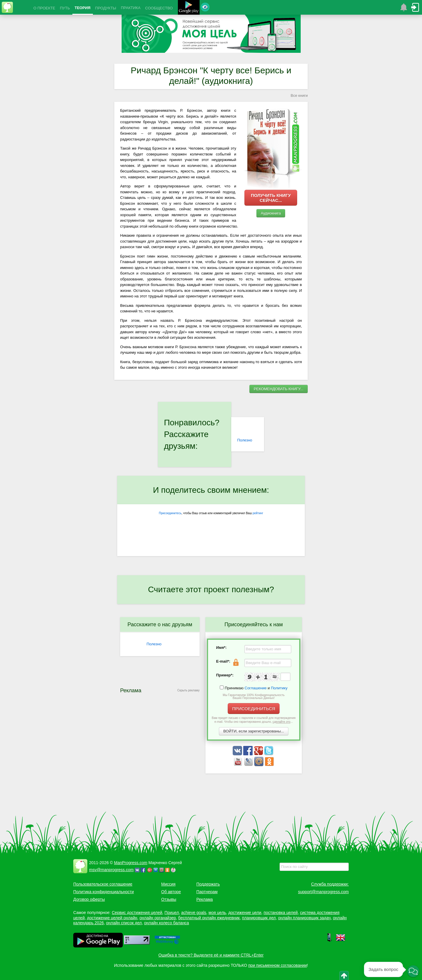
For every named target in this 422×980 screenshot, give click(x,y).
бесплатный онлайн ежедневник (209, 918)
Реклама (205, 899)
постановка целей (280, 913)
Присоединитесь (170, 513)
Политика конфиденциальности (104, 892)
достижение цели (245, 913)
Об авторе (171, 892)
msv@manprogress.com (111, 870)
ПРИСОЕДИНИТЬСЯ (254, 709)
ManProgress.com (131, 863)
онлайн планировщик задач (304, 918)
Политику (279, 688)
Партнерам (207, 892)
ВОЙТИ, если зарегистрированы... (254, 731)
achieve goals (194, 913)
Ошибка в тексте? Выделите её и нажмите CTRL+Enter (211, 955)
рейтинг (258, 513)
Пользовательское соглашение (103, 884)
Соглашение (256, 688)
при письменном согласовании (278, 965)
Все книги (299, 95)
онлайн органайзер (158, 918)
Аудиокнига (271, 213)
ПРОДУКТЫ (106, 8)
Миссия (168, 884)
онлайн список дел (124, 923)
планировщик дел (259, 918)
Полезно (245, 440)
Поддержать (208, 884)
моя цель (217, 913)
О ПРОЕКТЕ (44, 8)
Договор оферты (89, 899)
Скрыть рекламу (188, 690)
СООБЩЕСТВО (159, 8)
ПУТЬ (65, 8)
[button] (413, 971)
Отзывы (169, 899)
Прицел (172, 913)
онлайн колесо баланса (166, 923)
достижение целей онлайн (112, 918)
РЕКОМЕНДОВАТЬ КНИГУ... (279, 389)
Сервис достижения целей (137, 913)
